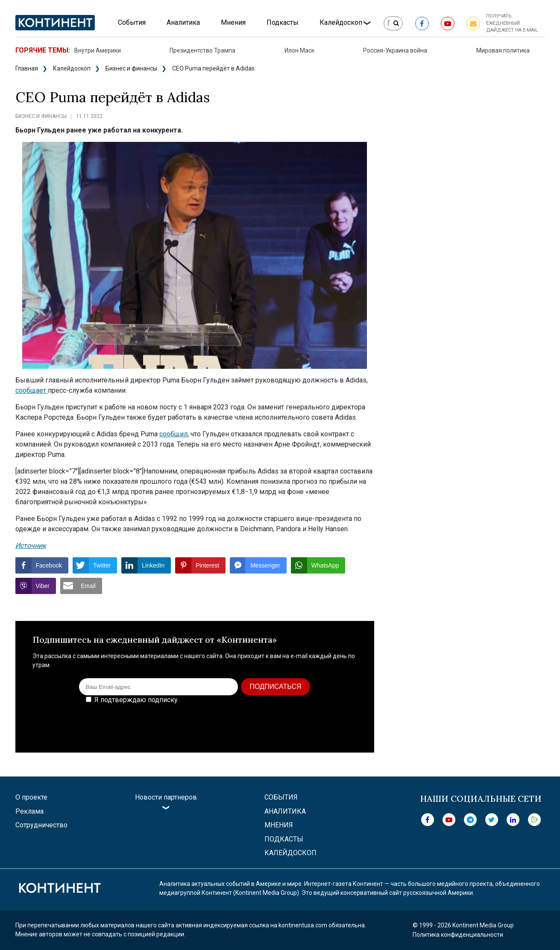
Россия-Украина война (395, 50)
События (132, 22)
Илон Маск (299, 50)
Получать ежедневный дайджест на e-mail (512, 23)
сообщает (32, 390)
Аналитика (183, 22)
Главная (27, 68)
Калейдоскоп (341, 22)
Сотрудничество (41, 825)
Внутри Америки (98, 50)
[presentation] (292, 722)
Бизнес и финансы (131, 68)
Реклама (29, 811)
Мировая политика (503, 50)
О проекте (31, 797)
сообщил (173, 434)
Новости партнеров (166, 797)
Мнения (233, 22)
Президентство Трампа (202, 50)
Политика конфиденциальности (458, 935)
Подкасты (283, 22)
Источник (31, 546)
